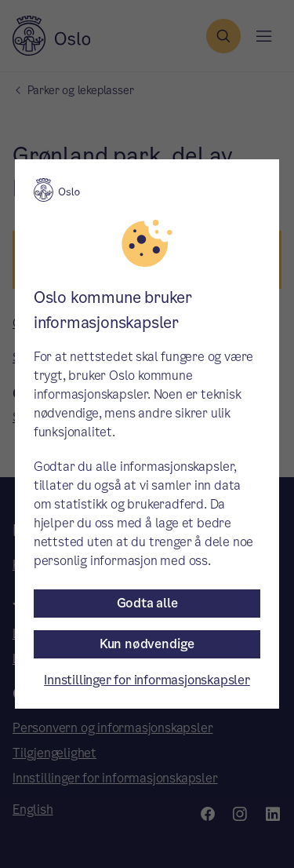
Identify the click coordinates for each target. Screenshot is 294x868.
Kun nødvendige (147, 644)
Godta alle (147, 603)
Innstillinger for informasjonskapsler (147, 680)
